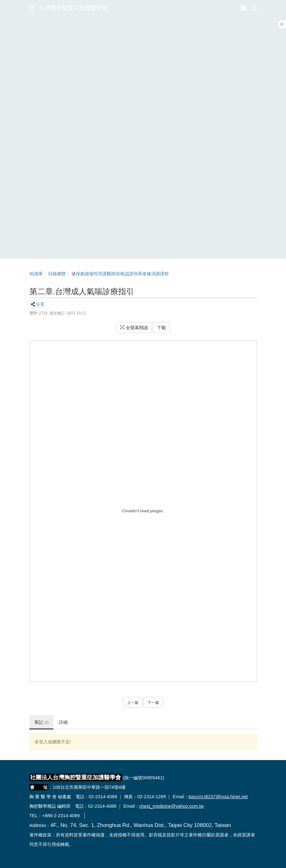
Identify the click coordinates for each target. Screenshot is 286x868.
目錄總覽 (57, 274)
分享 (40, 304)
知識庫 (36, 274)
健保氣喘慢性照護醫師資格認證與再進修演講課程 (120, 274)
